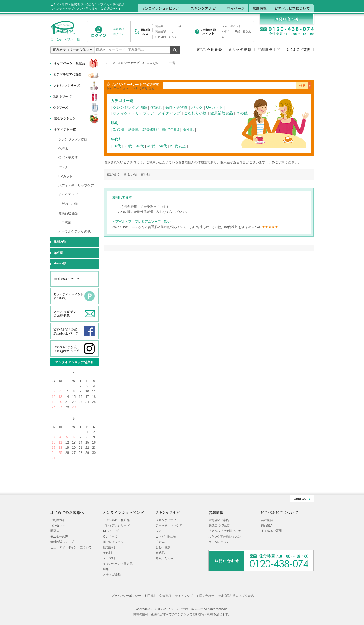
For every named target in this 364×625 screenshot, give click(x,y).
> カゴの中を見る (166, 37)
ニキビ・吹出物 (166, 536)
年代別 (107, 553)
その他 (242, 113)
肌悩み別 (109, 547)
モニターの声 (59, 536)
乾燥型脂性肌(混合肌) (161, 129)
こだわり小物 (68, 204)
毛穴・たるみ (165, 558)
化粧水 (63, 149)
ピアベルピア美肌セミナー (226, 531)
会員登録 (119, 29)
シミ (159, 531)
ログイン (119, 34)
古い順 (145, 174)
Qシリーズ (110, 536)
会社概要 (267, 520)
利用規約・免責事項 (158, 596)
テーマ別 (109, 558)
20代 (129, 146)
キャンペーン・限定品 (118, 564)
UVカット (65, 176)
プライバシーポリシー (126, 596)
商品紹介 (267, 525)
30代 (140, 146)
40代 (151, 146)
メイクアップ (68, 195)
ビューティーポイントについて (71, 547)
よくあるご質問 (271, 531)
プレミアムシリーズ (116, 525)
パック (63, 167)
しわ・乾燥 (163, 547)
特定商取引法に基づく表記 (236, 596)
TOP (107, 63)
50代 (163, 146)
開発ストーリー (61, 531)
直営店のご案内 (219, 520)
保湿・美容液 (68, 158)
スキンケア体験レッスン (225, 536)
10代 (117, 146)
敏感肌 (160, 553)
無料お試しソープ (62, 542)
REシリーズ (111, 531)
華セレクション (113, 542)
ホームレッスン (219, 542)
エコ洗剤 (65, 222)
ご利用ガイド (59, 520)
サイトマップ (184, 596)
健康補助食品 (68, 213)
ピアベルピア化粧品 (116, 520)
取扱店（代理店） (220, 525)
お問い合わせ (205, 596)
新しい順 (131, 174)
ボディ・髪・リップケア (76, 185)
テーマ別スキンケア (169, 525)
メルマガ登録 (112, 574)
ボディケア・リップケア (134, 113)
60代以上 (178, 146)
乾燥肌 (133, 129)
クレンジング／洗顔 (73, 139)
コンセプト (58, 525)
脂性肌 (188, 129)
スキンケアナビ (129, 63)
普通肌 (119, 129)
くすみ (160, 542)
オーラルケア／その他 (74, 231)
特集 (106, 569)
